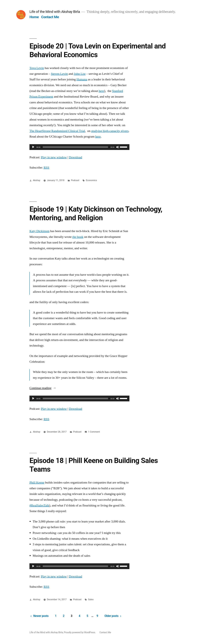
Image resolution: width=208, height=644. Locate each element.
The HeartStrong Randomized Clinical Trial (57, 131)
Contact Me (50, 17)
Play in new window (54, 157)
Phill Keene (37, 482)
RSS (46, 168)
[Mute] (118, 147)
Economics (92, 180)
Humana (82, 79)
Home (34, 17)
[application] (79, 147)
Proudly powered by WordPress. (80, 632)
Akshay (37, 180)
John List (80, 74)
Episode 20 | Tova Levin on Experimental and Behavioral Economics (98, 50)
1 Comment (94, 432)
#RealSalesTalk (39, 505)
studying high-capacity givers (110, 131)
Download (76, 157)
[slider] (75, 147)
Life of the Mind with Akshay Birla (55, 12)
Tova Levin (37, 68)
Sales (91, 599)
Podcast (75, 180)
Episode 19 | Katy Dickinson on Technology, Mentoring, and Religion (96, 213)
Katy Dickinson (39, 231)
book (78, 237)
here (101, 91)
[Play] (33, 147)
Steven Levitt (59, 74)
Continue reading (43, 388)
